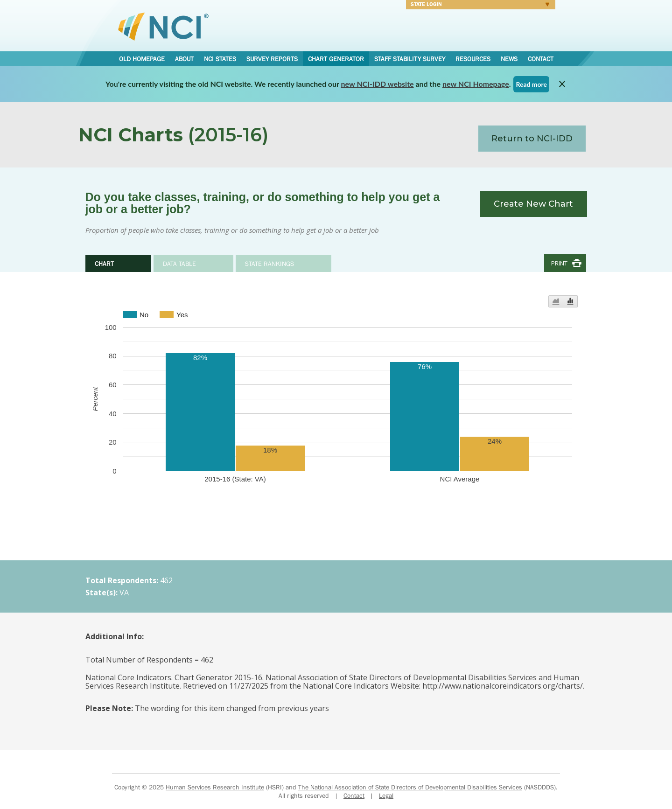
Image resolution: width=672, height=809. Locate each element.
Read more (531, 84)
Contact (541, 59)
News (509, 59)
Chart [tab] (104, 264)
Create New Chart (533, 204)
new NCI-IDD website (378, 84)
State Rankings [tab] (269, 264)
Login (478, 6)
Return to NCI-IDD (532, 139)
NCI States (220, 59)
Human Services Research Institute (215, 787)
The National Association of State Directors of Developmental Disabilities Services (410, 787)
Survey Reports (272, 59)
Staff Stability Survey (410, 59)
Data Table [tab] (179, 264)
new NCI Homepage (476, 84)
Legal (386, 795)
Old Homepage (142, 59)
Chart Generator (336, 59)
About (184, 59)
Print (559, 263)
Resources (473, 59)
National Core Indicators (163, 26)
